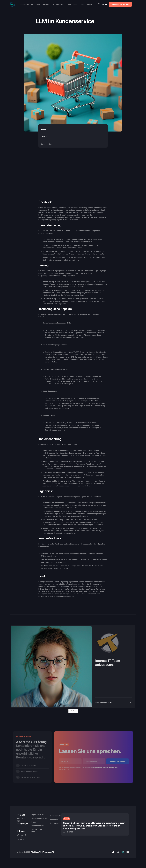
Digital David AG (38, 815)
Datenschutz (55, 816)
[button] (24, 4)
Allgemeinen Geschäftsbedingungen (106, 768)
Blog (83, 4)
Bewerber (54, 819)
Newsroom (91, 4)
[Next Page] (73, 711)
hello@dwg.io (22, 824)
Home (33, 822)
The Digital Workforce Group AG (43, 852)
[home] (12, 4)
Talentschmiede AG (39, 818)
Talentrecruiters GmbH (38, 830)
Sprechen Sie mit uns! (120, 4)
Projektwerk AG (37, 826)
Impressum (55, 823)
